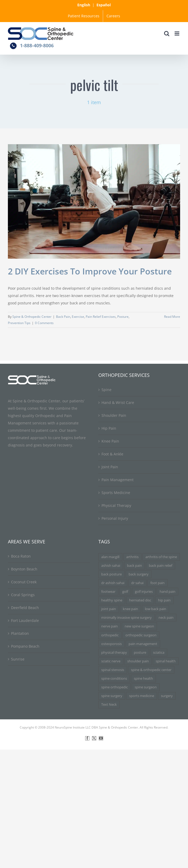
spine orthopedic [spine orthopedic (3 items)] (115, 687)
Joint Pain (110, 467)
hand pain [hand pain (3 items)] (167, 592)
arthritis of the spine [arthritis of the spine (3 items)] (161, 557)
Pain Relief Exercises (101, 317)
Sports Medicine (116, 493)
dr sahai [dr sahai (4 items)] (137, 583)
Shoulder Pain (114, 415)
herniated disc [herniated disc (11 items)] (140, 600)
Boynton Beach (24, 569)
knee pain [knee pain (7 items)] (130, 609)
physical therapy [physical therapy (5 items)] (114, 653)
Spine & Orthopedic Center (32, 317)
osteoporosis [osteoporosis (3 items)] (111, 644)
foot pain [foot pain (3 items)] (157, 583)
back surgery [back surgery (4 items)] (139, 574)
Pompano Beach (25, 646)
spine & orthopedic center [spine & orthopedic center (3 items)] (151, 670)
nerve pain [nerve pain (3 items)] (110, 626)
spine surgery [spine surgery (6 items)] (112, 696)
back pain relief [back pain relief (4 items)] (161, 566)
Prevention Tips (19, 323)
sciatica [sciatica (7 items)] (159, 653)
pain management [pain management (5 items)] (143, 644)
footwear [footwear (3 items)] (108, 592)
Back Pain (63, 317)
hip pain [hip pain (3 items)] (164, 600)
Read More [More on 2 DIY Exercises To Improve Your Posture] (172, 317)
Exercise (78, 317)
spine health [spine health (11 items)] (143, 679)
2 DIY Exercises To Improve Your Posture (90, 271)
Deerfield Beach (25, 608)
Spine (106, 390)
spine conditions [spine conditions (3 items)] (114, 679)
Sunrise (18, 659)
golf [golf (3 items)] (125, 592)
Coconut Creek (24, 582)
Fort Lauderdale (25, 620)
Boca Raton (21, 556)
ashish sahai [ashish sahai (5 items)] (111, 566)
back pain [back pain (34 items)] (134, 566)
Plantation (20, 633)
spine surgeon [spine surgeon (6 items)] (146, 687)
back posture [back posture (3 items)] (111, 574)
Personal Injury (115, 518)
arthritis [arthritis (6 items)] (132, 557)
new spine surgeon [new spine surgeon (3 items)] (139, 626)
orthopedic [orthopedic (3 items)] (110, 635)
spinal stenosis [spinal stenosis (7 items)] (113, 670)
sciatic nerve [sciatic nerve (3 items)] (111, 661)
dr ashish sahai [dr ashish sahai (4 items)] (113, 583)
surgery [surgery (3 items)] (167, 696)
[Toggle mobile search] (167, 33)
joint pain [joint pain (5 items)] (109, 609)
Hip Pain (109, 428)
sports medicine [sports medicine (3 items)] (142, 696)
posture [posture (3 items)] (140, 653)
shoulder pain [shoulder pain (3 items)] (138, 661)
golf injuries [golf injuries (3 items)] (144, 592)
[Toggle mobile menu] (177, 33)
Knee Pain (110, 441)
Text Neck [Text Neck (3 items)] (109, 705)
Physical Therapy (116, 505)
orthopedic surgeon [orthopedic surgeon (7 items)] (141, 635)
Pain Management (118, 480)
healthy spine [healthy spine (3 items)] (112, 600)
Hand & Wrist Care (118, 402)
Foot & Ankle (112, 454)
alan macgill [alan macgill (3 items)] (110, 557)
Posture (123, 317)
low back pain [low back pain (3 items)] (156, 609)
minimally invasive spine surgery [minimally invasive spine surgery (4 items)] (126, 618)
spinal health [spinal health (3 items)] (166, 661)
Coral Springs (23, 595)
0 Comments (44, 323)
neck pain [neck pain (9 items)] (166, 618)
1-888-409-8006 (37, 45)
